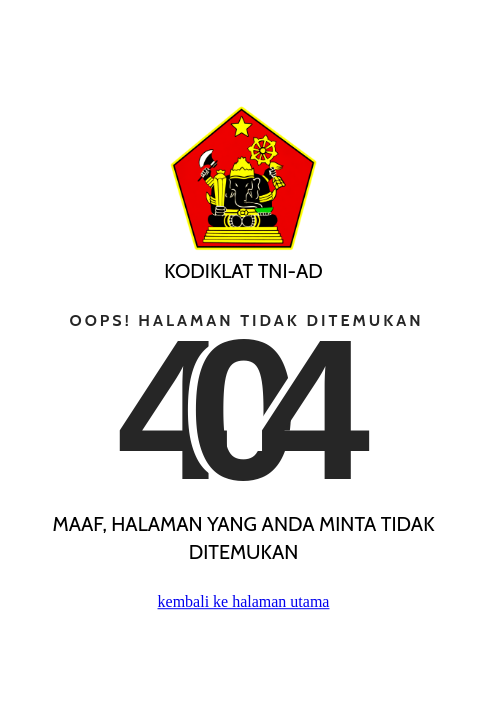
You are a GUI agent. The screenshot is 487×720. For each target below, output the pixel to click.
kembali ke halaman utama (244, 601)
